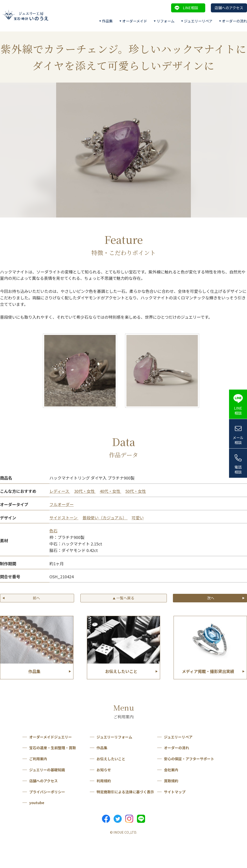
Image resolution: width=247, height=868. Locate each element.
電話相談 (238, 470)
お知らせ (104, 770)
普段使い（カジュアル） (105, 518)
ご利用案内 (38, 759)
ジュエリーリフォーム (114, 737)
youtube (37, 803)
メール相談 (238, 440)
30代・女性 (85, 491)
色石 (53, 531)
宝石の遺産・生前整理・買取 (53, 748)
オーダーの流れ (234, 21)
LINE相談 (190, 8)
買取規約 (171, 781)
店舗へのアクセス (229, 8)
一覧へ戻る (123, 598)
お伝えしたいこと (111, 759)
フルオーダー (62, 504)
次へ (211, 598)
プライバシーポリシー (47, 792)
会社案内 (171, 770)
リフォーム (165, 21)
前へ (36, 598)
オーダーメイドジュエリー (51, 737)
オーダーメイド (135, 21)
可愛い (138, 518)
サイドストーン (64, 518)
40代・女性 (110, 491)
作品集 (107, 21)
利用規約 (104, 781)
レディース (60, 491)
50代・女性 (136, 491)
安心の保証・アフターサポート (189, 759)
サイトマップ (175, 792)
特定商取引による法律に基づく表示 (125, 792)
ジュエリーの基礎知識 (47, 770)
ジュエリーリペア (198, 21)
